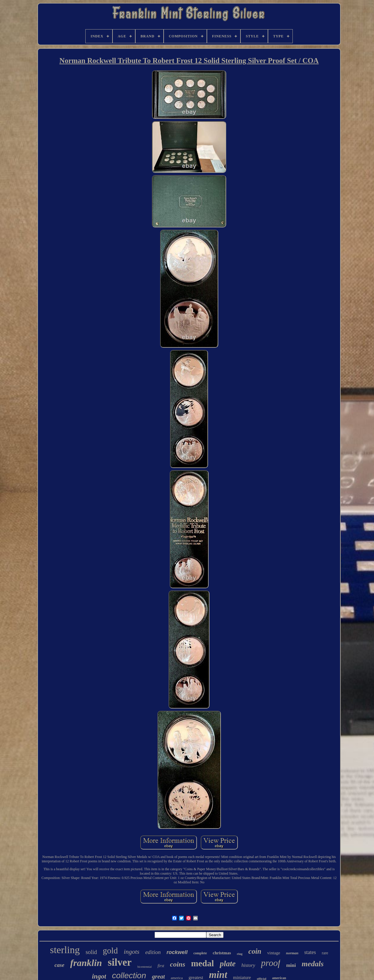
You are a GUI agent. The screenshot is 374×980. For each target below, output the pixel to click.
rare (325, 953)
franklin (86, 963)
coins (178, 964)
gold (110, 951)
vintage (274, 953)
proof (271, 963)
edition (153, 952)
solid (91, 952)
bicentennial (144, 967)
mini (291, 965)
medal (202, 963)
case (59, 965)
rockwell (177, 952)
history (248, 965)
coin (255, 951)
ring (240, 954)
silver (120, 962)
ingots (131, 952)
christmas (222, 953)
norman (292, 953)
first (161, 966)
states (310, 952)
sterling (65, 950)
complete (200, 953)
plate (228, 964)
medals (312, 964)
